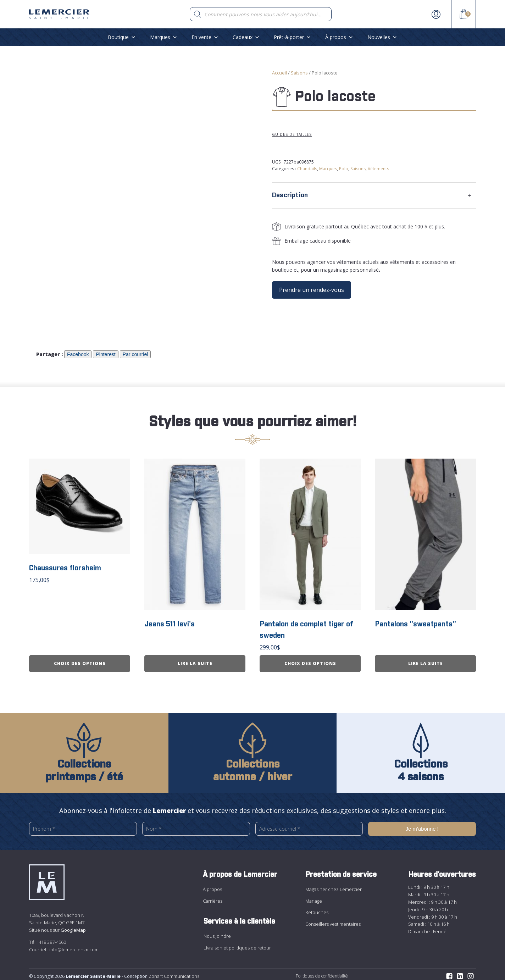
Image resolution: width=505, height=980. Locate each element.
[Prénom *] (83, 826)
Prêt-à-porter (292, 37)
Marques (164, 37)
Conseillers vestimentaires (333, 920)
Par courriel (135, 354)
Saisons (299, 73)
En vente (205, 37)
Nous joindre (217, 933)
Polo (344, 169)
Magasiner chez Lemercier (334, 886)
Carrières (213, 897)
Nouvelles (382, 37)
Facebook (78, 354)
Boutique (122, 37)
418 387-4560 (52, 939)
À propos (339, 37)
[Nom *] (196, 826)
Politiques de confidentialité (322, 973)
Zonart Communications (173, 973)
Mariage (314, 897)
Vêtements (378, 169)
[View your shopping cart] (464, 15)
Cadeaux (246, 37)
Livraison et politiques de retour (237, 944)
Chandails (307, 169)
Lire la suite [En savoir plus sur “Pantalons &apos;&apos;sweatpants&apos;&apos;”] (426, 661)
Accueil (279, 73)
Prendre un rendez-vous (312, 290)
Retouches (317, 909)
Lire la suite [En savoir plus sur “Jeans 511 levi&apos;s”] (195, 661)
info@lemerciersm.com (74, 946)
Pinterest (106, 354)
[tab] (374, 195)
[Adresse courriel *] (309, 826)
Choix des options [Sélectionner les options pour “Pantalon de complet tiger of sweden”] (310, 661)
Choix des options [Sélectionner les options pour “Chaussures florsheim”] (80, 661)
